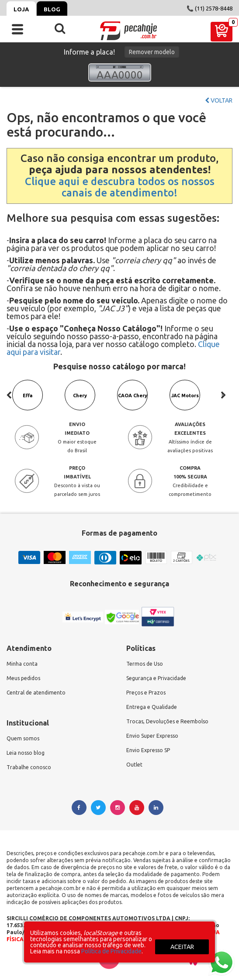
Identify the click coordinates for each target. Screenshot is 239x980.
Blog (52, 9)
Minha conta (22, 664)
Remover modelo (152, 52)
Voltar (219, 100)
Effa (28, 395)
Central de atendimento (36, 693)
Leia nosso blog (26, 753)
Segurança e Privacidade (156, 678)
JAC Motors (185, 395)
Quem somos (23, 738)
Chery (80, 395)
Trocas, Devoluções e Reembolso (167, 721)
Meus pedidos (23, 678)
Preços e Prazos (146, 693)
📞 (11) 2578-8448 (210, 8)
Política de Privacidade (111, 951)
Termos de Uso (145, 664)
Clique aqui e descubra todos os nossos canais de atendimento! (120, 187)
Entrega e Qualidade (152, 707)
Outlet (134, 765)
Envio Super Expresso (152, 736)
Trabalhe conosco (29, 767)
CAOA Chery (133, 395)
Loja (21, 9)
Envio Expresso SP (148, 750)
